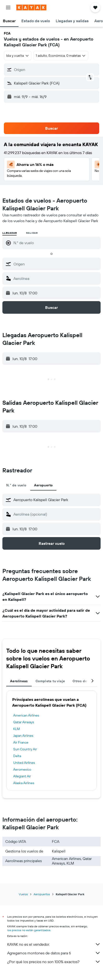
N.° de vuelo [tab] (16, 485)
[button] (8, 7)
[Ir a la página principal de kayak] (31, 7)
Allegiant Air (22, 776)
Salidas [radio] (32, 233)
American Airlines (26, 715)
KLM (17, 729)
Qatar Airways (24, 722)
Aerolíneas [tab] (19, 681)
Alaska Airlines (24, 783)
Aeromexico (22, 769)
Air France (21, 742)
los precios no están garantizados (29, 930)
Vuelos (23, 894)
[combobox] (18, 56)
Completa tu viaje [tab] (50, 681)
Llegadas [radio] (9, 233)
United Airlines (24, 763)
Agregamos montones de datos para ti (54, 953)
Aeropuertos (42, 894)
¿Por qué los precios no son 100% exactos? (54, 962)
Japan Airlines (23, 736)
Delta (17, 756)
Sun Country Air (25, 749)
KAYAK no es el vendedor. (54, 944)
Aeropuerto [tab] (43, 485)
